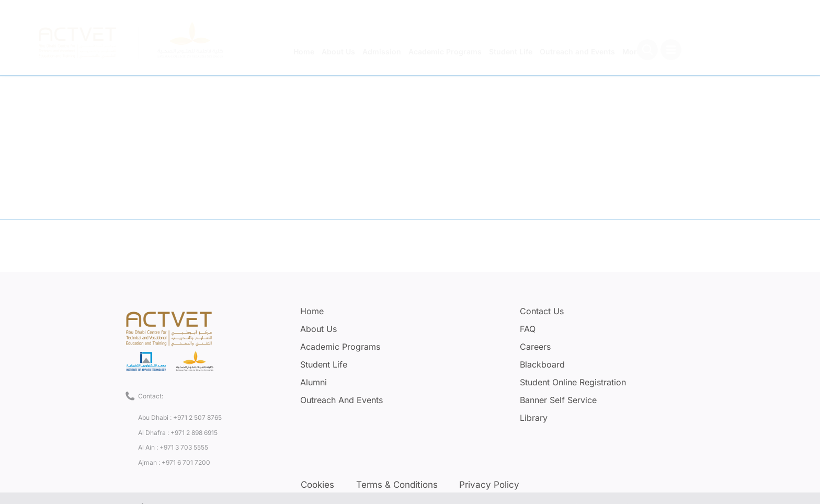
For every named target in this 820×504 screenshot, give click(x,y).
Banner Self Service (558, 400)
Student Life (324, 364)
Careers (535, 347)
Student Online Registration (573, 382)
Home (312, 311)
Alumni (314, 382)
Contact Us (542, 311)
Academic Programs (340, 347)
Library (534, 418)
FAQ (528, 329)
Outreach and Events (341, 400)
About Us (318, 329)
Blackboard (542, 364)
